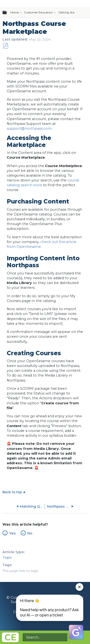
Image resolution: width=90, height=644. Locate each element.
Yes (12, 533)
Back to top (12, 492)
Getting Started (69, 12)
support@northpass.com (29, 128)
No (30, 533)
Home (15, 12)
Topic (7, 557)
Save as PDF (6, 46)
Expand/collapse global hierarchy (7, 13)
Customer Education (38, 12)
